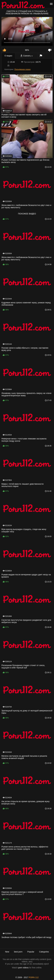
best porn (18, 952)
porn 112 (34, 977)
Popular (31, 952)
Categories (44, 952)
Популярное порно (22, 69)
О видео (8, 56)
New (7, 952)
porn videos (23, 968)
